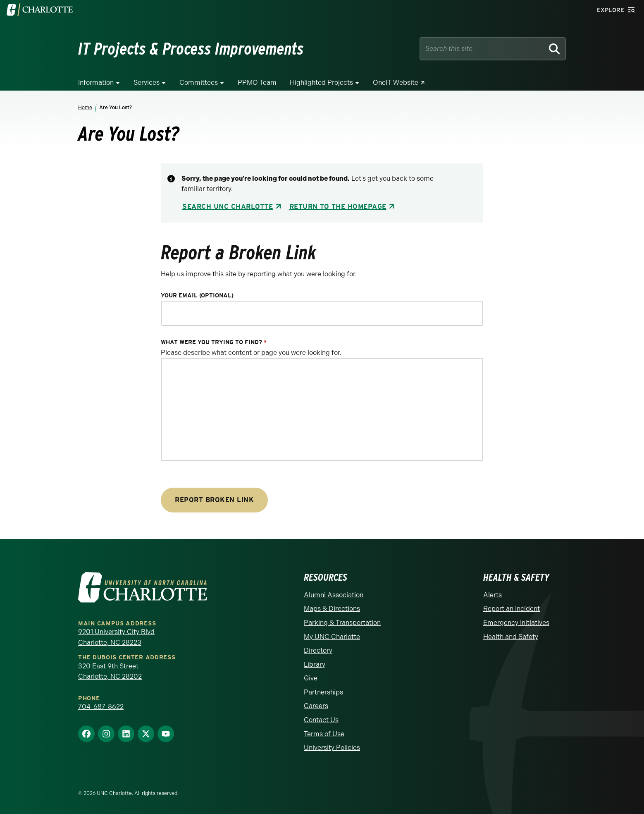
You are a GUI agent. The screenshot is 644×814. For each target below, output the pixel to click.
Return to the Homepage (338, 207)
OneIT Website (396, 83)
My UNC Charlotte (332, 637)
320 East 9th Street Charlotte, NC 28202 (110, 672)
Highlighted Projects (321, 83)
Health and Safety (511, 637)
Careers (316, 706)
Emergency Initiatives (516, 623)
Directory (318, 650)
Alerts (493, 595)
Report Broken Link (214, 500)
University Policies (332, 748)
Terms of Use (324, 734)
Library (315, 664)
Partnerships (323, 692)
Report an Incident (512, 609)
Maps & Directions (332, 609)
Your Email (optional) (197, 296)
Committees (199, 83)
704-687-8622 (101, 707)
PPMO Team (257, 83)
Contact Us (321, 720)
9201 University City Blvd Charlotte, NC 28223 (116, 637)
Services (147, 83)
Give (311, 678)
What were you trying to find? (214, 342)
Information (96, 83)
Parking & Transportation (342, 623)
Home (85, 108)
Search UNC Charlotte (228, 207)
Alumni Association (334, 595)
